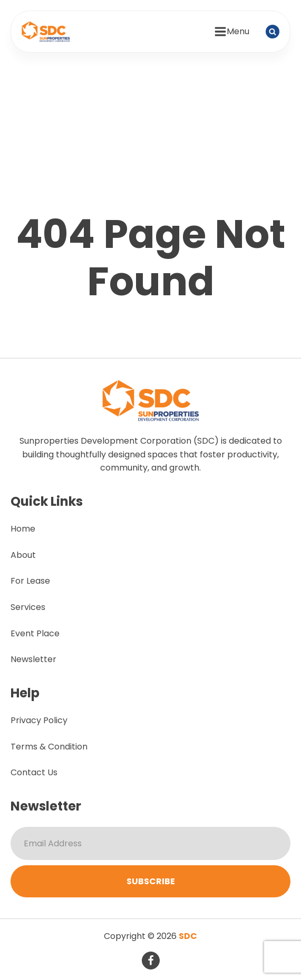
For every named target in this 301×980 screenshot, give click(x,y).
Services (28, 607)
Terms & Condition (49, 747)
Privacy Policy (39, 720)
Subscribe (151, 881)
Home (23, 529)
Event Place (35, 633)
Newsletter (33, 659)
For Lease (30, 581)
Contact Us (34, 772)
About (23, 555)
